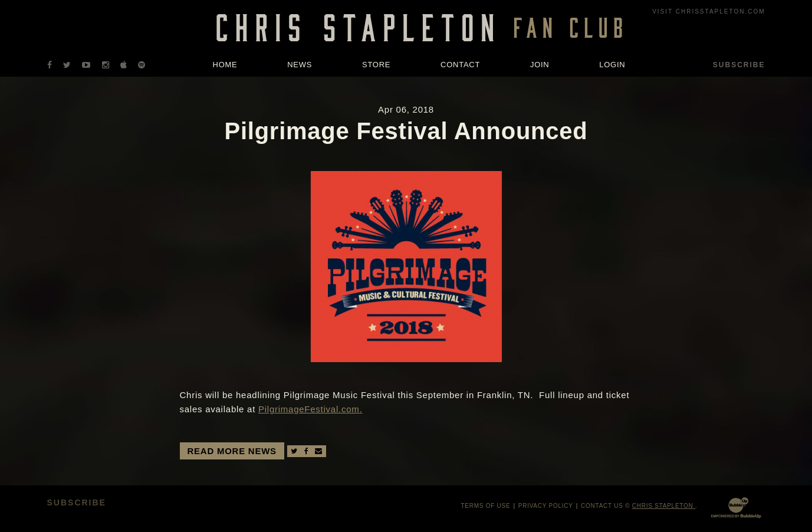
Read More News (232, 451)
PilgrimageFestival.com (309, 409)
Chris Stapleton (664, 506)
